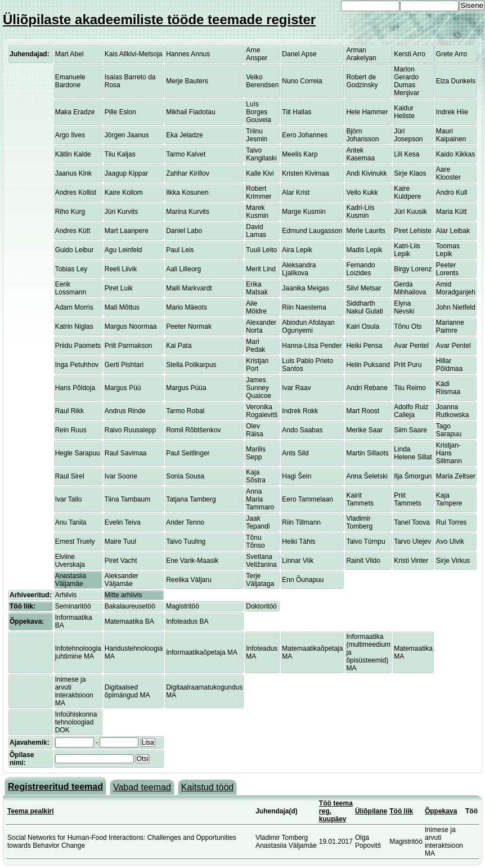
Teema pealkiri (31, 811)
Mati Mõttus (122, 307)
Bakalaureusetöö (130, 606)
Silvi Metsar (363, 288)
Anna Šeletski (367, 476)
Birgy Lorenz (413, 269)
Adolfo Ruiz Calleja (411, 411)
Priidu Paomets (78, 346)
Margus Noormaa (131, 326)
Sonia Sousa (185, 476)
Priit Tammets (408, 499)
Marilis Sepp (256, 453)
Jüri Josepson (408, 135)
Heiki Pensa (364, 346)
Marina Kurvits (188, 212)
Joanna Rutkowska (453, 411)
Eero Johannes (305, 135)
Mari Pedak (255, 346)
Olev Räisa (255, 430)
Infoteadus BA (187, 621)
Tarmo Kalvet (186, 154)
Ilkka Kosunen (187, 193)
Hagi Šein (297, 476)
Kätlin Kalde (73, 154)
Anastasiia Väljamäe (71, 580)
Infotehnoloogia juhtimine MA (78, 652)
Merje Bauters (187, 81)
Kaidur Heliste (404, 112)
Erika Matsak (257, 288)
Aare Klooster (448, 173)
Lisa (148, 742)
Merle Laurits (365, 231)
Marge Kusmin (304, 212)
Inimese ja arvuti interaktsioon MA (74, 691)
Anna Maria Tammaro (260, 499)
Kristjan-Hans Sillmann (449, 453)
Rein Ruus (71, 430)
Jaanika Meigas (305, 288)
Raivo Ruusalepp (130, 430)
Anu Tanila (71, 522)
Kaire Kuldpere (407, 193)
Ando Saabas (302, 430)
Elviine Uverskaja (70, 561)
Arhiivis (66, 595)
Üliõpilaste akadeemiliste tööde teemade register (159, 19)
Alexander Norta (261, 326)
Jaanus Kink (73, 173)
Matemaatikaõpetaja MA (312, 652)
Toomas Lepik (448, 250)
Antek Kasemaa (360, 154)
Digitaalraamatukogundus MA (204, 691)
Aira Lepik (297, 250)
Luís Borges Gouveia (259, 112)
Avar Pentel (411, 346)
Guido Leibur (75, 250)
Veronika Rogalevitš (262, 411)
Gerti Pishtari (124, 365)
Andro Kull (452, 193)
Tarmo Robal (185, 411)
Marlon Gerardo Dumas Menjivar (407, 81)
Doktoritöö (261, 606)
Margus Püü (123, 388)
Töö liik (401, 811)
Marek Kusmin (257, 212)
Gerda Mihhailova (410, 288)
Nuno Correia (302, 81)
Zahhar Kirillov (188, 173)
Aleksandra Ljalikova (299, 269)
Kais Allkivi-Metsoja (134, 54)
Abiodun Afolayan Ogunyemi (308, 326)
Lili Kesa (407, 154)
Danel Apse (299, 54)
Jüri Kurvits (121, 212)
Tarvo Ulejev (412, 542)
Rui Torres (451, 522)
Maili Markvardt (189, 288)
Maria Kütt (452, 212)
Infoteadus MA (262, 652)
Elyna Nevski (404, 307)
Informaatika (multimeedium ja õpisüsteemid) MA (368, 652)
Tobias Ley (71, 269)
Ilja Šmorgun (413, 476)
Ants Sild (295, 453)
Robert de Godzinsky (362, 81)
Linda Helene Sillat (413, 453)
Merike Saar (364, 430)
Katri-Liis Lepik (407, 250)
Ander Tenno (185, 522)
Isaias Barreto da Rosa (130, 81)
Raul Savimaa (126, 453)
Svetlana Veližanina (261, 561)
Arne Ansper (257, 54)
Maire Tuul (120, 542)
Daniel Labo (184, 231)
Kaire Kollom (124, 193)
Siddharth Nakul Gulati (364, 307)
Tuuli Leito (261, 250)
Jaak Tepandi (258, 522)
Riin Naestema (304, 307)
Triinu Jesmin (257, 135)
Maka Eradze (75, 112)
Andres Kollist (76, 193)
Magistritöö (183, 606)
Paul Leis (180, 250)
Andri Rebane (367, 388)
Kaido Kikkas (455, 154)
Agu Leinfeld (124, 250)
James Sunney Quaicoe (259, 388)
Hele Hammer (367, 112)
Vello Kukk (362, 193)
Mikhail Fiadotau (190, 112)
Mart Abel (69, 54)
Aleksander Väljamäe (122, 580)
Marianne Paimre (450, 326)
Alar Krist (296, 193)
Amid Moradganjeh (456, 288)
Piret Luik (119, 288)
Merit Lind (261, 269)
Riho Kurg (70, 212)
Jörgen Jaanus (127, 135)
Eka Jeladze (184, 135)
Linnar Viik (298, 561)
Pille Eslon (120, 112)
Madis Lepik (364, 250)
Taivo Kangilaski (261, 154)
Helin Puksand (368, 365)
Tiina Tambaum (127, 499)
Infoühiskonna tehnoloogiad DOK (76, 722)
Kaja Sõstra (256, 476)
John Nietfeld (456, 307)
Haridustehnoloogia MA (134, 652)
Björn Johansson (362, 135)
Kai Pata (179, 346)
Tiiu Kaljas (120, 154)
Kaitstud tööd (207, 787)
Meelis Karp (300, 154)
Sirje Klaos (410, 173)
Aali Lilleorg (183, 269)
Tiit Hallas (297, 112)
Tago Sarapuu (449, 430)
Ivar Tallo (69, 499)
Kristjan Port (257, 365)
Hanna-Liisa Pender (312, 346)
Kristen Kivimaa (305, 173)
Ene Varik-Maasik (192, 561)
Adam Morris (74, 307)
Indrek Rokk (300, 411)
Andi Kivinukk (366, 173)
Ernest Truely (75, 542)
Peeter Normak (189, 326)
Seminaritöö (73, 606)
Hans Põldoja (75, 388)
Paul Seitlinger (188, 453)
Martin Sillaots (367, 453)
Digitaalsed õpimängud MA (127, 691)
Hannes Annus (188, 54)
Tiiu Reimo (410, 388)
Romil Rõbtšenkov (193, 430)
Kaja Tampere (449, 499)
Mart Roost (363, 411)
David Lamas (256, 231)
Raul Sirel (70, 476)
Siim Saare (410, 430)
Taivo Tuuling (186, 542)
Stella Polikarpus (191, 365)
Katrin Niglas (74, 326)
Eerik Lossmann (71, 288)
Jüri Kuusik (410, 212)
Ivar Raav (296, 388)
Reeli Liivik (121, 269)
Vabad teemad (142, 787)
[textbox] (95, 759)
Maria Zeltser (456, 476)
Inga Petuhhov (77, 365)
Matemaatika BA (129, 621)
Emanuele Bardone (70, 81)
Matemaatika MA (413, 652)
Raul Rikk (69, 411)
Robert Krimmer (259, 193)
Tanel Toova (412, 522)
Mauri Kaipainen (451, 135)
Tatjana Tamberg (191, 499)
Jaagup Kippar (126, 173)
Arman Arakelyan (361, 54)
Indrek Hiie (452, 112)
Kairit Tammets (360, 499)
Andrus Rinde (125, 411)
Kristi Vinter (411, 561)
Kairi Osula (363, 326)
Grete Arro (452, 54)
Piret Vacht (121, 561)
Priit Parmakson (129, 346)
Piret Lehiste (413, 231)
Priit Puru (408, 365)
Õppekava (441, 811)
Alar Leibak (453, 231)
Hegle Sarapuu (78, 453)
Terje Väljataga (260, 580)
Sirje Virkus (453, 561)
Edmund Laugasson (312, 231)
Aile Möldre (256, 307)
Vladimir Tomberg (359, 522)
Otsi (143, 759)
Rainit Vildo (363, 561)
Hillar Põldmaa (449, 365)
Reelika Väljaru (189, 580)
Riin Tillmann (301, 522)
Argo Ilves (70, 135)
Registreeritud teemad (55, 787)
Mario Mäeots (187, 307)
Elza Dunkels (456, 81)
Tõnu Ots (408, 326)
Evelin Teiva (123, 522)
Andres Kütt (73, 231)
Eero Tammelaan (307, 499)
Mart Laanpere (127, 231)
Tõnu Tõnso (255, 542)
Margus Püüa (186, 388)
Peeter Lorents (447, 269)
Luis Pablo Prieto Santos (307, 365)
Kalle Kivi (260, 173)
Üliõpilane (371, 811)
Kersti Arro (410, 54)
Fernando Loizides (360, 269)
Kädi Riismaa (448, 388)
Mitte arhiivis (124, 595)
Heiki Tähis (298, 542)
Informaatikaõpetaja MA (202, 652)
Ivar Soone (121, 476)
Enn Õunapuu (303, 580)
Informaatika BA (74, 621)
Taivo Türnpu (365, 542)
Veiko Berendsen (262, 81)
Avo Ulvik (450, 542)
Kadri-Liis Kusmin (360, 212)
